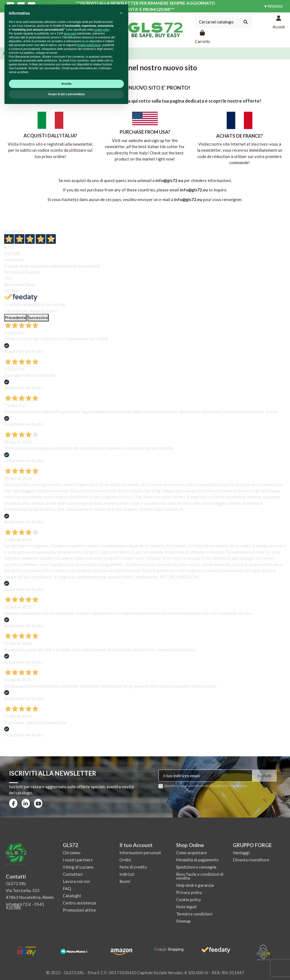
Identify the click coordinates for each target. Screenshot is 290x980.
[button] (121, 885)
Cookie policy (189, 899)
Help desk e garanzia (195, 885)
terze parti (70, 905)
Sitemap (183, 921)
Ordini (125, 860)
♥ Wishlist (274, 6)
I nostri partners (78, 860)
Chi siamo (72, 853)
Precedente (15, 317)
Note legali (186, 907)
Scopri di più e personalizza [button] (66, 966)
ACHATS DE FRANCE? (240, 136)
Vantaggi (241, 853)
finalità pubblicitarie (89, 917)
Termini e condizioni (194, 914)
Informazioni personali (140, 853)
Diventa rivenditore (251, 860)
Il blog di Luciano (78, 867)
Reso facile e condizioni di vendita (200, 876)
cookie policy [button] (102, 901)
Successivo (38, 317)
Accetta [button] (66, 955)
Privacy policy (189, 892)
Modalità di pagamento (197, 860)
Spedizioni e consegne (196, 867)
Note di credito (133, 867)
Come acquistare (191, 853)
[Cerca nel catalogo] (246, 22)
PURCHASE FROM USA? (145, 132)
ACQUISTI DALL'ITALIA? (50, 136)
